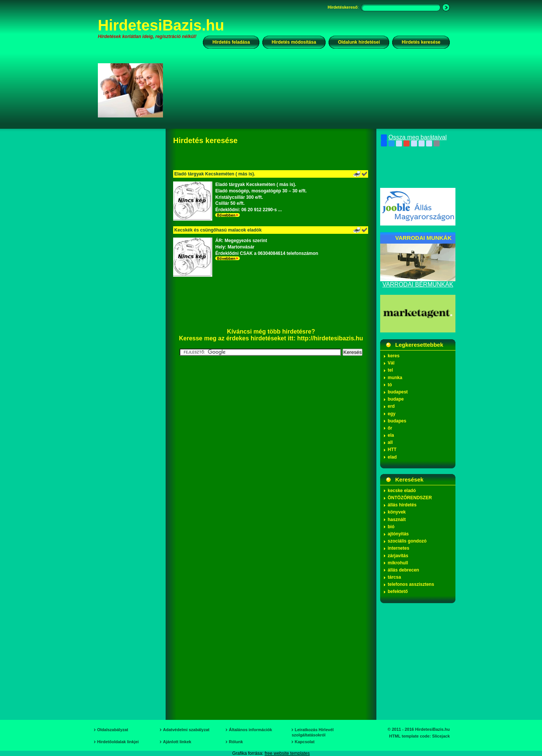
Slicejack (441, 736)
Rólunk (236, 742)
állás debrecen (403, 570)
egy (392, 414)
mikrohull (398, 563)
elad (392, 457)
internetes (398, 548)
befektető (398, 591)
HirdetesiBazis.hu (161, 25)
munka (395, 378)
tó (390, 385)
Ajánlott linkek (177, 742)
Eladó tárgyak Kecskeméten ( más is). (215, 174)
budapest (398, 392)
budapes (397, 421)
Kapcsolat (305, 742)
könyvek (397, 512)
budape (396, 399)
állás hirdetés (402, 505)
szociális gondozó (407, 541)
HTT (392, 450)
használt (397, 520)
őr (390, 428)
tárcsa (394, 577)
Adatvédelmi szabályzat (186, 730)
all (390, 442)
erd (391, 406)
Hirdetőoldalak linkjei (118, 742)
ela (391, 435)
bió (391, 527)
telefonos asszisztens (411, 584)
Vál (391, 363)
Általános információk (250, 730)
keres (394, 356)
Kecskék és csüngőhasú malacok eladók (218, 230)
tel (390, 370)
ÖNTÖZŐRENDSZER (410, 498)
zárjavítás (398, 556)
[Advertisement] (311, 90)
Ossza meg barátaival (414, 137)
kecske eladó (402, 491)
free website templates (287, 753)
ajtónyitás (398, 534)
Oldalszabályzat (113, 730)
